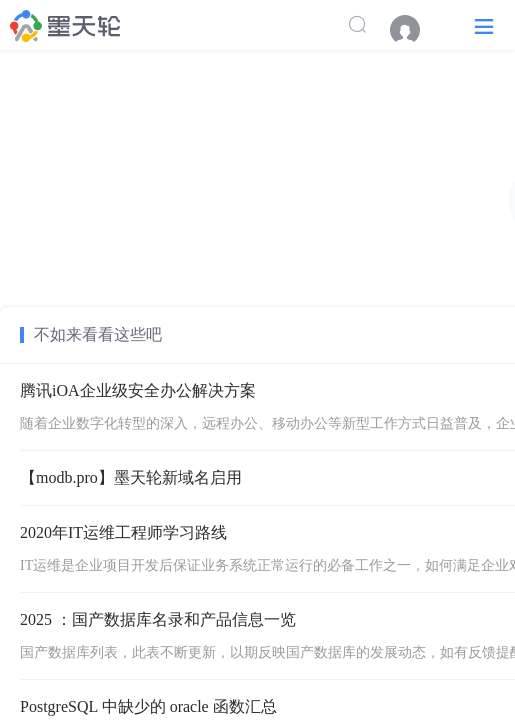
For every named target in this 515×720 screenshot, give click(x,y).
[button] (484, 25)
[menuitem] (415, 30)
